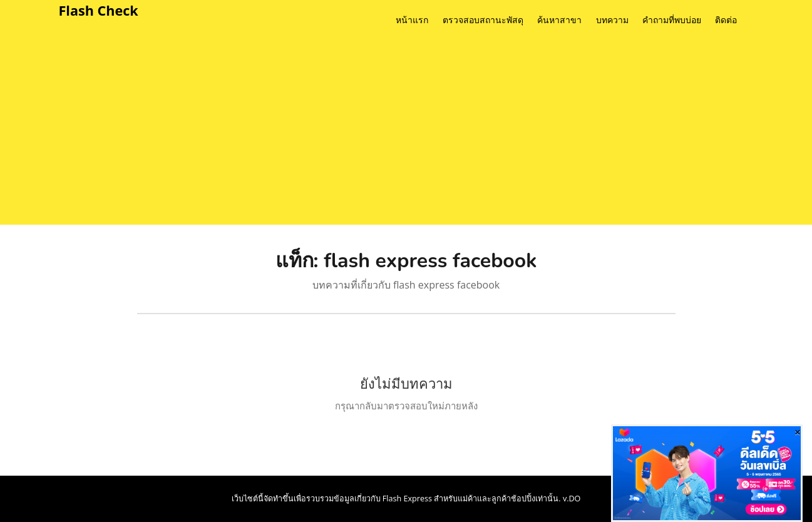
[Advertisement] (425, 131)
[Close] (798, 432)
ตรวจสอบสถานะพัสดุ (483, 20)
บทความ (612, 20)
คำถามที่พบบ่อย (672, 20)
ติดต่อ (726, 20)
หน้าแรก (412, 20)
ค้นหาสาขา (559, 20)
